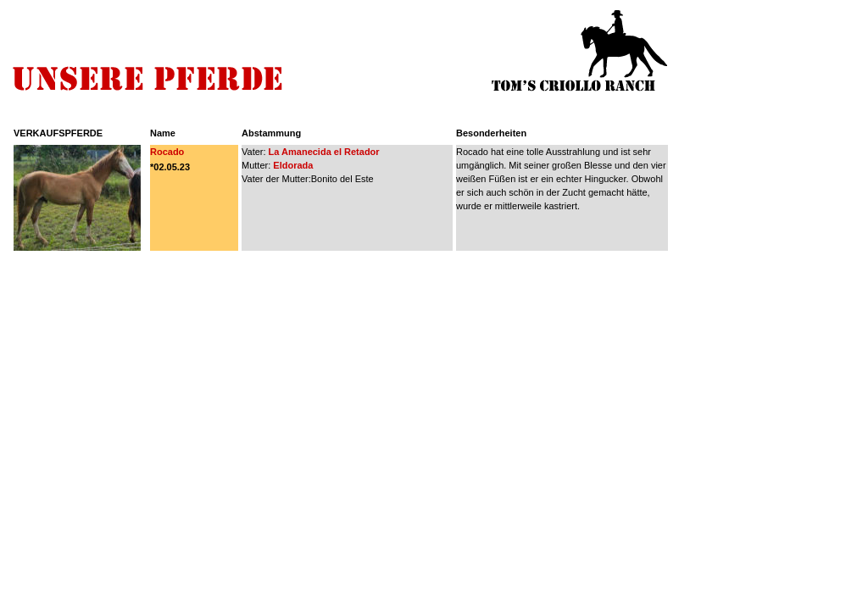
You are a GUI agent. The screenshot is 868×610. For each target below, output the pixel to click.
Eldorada (293, 165)
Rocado (167, 152)
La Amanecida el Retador (323, 152)
